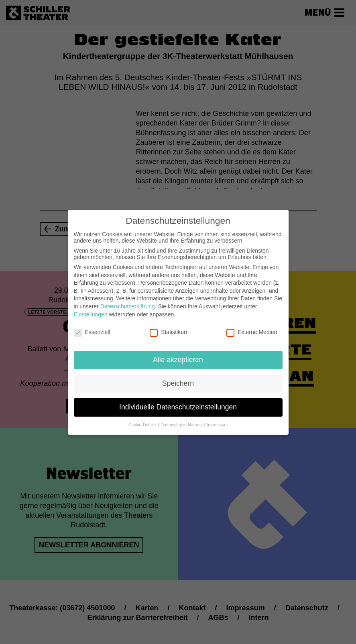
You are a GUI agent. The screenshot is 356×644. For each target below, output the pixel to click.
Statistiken (168, 326)
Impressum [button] (217, 418)
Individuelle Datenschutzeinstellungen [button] (178, 401)
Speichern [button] (178, 377)
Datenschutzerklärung (128, 300)
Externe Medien (252, 326)
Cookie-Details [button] (143, 418)
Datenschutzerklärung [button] (182, 418)
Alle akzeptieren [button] (178, 353)
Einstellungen (91, 308)
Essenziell (92, 326)
